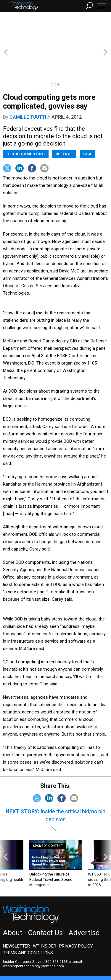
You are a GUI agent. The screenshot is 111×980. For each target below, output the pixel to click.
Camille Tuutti (28, 85)
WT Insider (45, 914)
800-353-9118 (57, 930)
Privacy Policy (76, 914)
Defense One (96, 953)
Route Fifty (18, 958)
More (61, 958)
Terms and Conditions (28, 921)
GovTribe (42, 958)
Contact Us (45, 901)
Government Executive (25, 953)
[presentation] (6, 832)
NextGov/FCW (65, 953)
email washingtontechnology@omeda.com (42, 932)
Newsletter (16, 914)
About (13, 901)
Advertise (84, 901)
